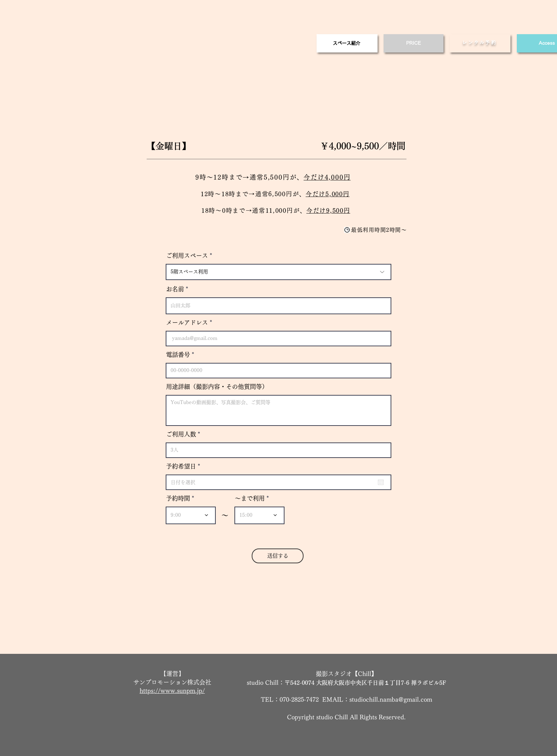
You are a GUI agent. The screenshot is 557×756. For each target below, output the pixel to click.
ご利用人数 (181, 434)
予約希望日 (185, 466)
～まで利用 (250, 498)
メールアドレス (187, 323)
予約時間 (178, 498)
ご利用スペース (187, 256)
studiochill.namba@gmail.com (391, 699)
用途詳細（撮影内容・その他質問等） (217, 387)
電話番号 (178, 355)
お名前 (175, 289)
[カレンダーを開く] (381, 482)
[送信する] (278, 556)
